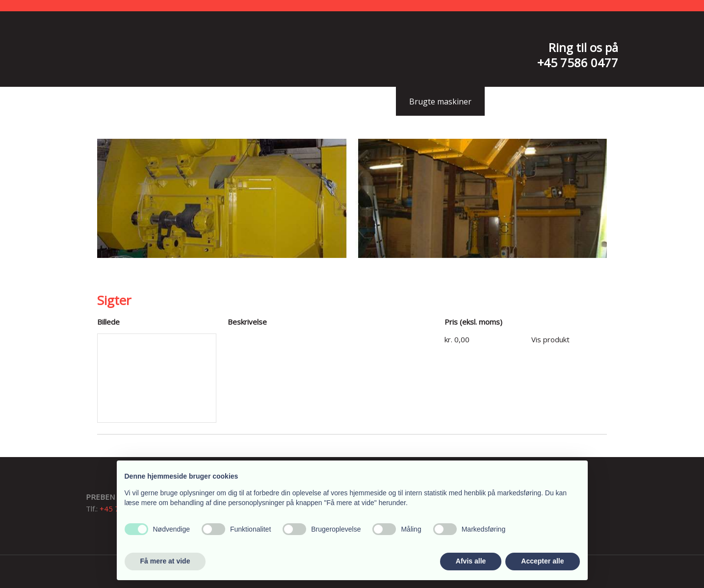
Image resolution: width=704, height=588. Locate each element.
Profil (239, 102)
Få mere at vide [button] (165, 561)
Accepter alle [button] (542, 561)
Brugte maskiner (440, 102)
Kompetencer (301, 102)
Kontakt (514, 102)
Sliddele (368, 102)
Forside (189, 102)
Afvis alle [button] (471, 561)
